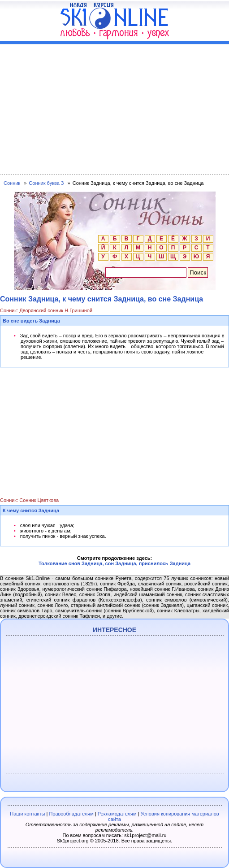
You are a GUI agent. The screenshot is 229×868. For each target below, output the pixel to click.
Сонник (12, 183)
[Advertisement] (114, 107)
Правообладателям (71, 814)
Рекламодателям (117, 814)
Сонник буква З (46, 183)
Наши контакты (27, 814)
